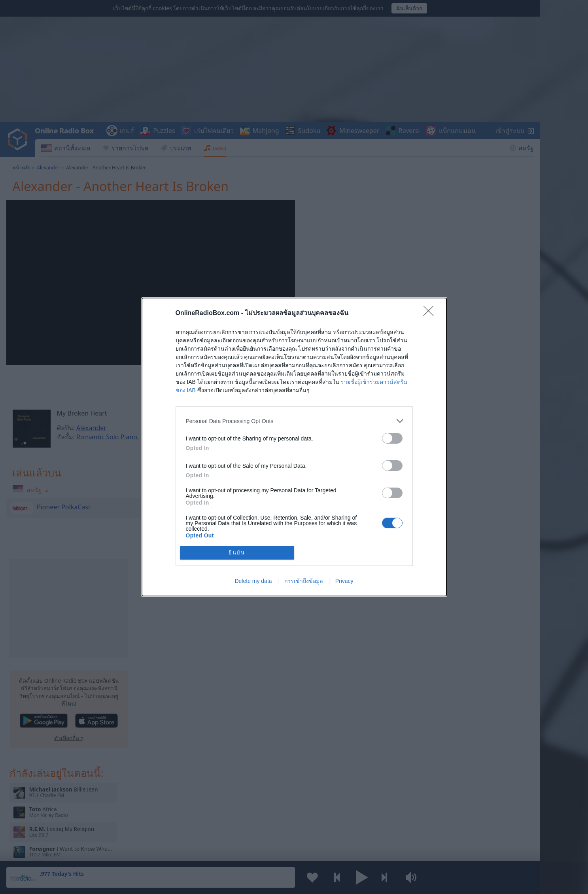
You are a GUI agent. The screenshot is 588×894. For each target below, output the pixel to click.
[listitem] (294, 421)
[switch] (392, 438)
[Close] (431, 313)
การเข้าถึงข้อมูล (304, 581)
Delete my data (253, 581)
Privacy (344, 581)
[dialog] (294, 447)
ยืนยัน (237, 553)
